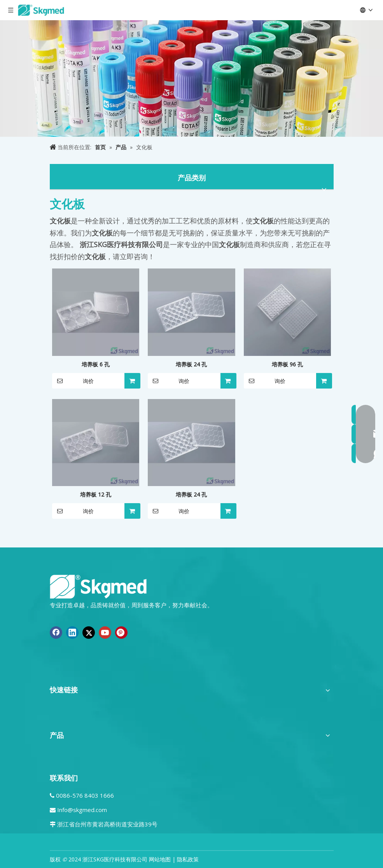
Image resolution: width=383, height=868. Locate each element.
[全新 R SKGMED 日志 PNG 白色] (98, 586)
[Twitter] (89, 633)
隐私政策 (188, 859)
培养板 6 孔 (96, 364)
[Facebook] (56, 633)
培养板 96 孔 (287, 364)
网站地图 (160, 859)
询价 (73, 381)
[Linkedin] (72, 633)
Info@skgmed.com (82, 810)
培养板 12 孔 (96, 494)
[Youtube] (105, 633)
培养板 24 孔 (191, 364)
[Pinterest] (121, 633)
